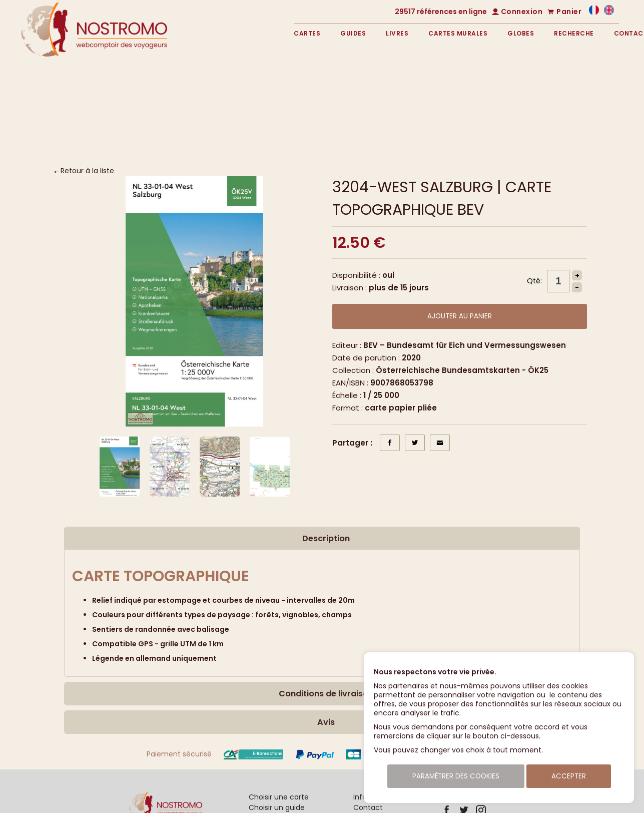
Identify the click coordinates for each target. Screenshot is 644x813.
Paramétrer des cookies (456, 776)
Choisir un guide (277, 807)
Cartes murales (458, 33)
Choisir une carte (279, 797)
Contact (368, 807)
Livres (397, 33)
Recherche (574, 33)
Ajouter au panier (460, 316)
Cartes (307, 33)
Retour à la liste (87, 171)
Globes (521, 33)
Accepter (569, 776)
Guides (353, 33)
